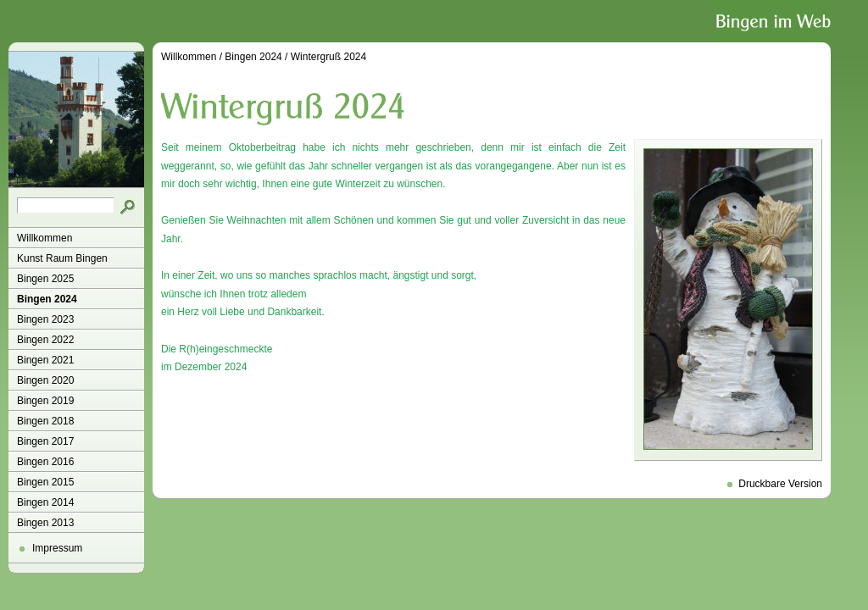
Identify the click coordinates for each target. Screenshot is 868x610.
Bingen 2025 (45, 279)
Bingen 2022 (45, 340)
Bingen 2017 (45, 441)
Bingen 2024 (47, 299)
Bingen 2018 (45, 421)
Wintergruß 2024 (328, 57)
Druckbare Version (780, 484)
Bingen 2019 (45, 401)
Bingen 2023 (45, 319)
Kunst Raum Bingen (62, 258)
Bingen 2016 (45, 462)
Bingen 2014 (45, 502)
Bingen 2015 (45, 482)
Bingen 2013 (45, 523)
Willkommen (45, 238)
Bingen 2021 (45, 360)
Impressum (57, 548)
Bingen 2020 (45, 380)
